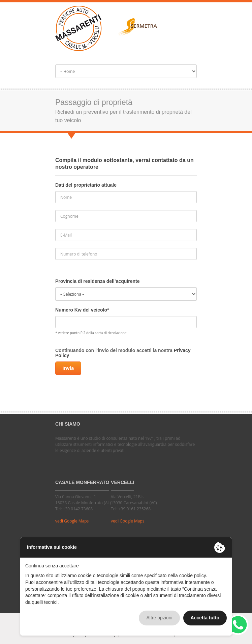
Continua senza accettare (52, 566)
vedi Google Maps (72, 521)
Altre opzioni (159, 618)
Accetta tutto (205, 618)
